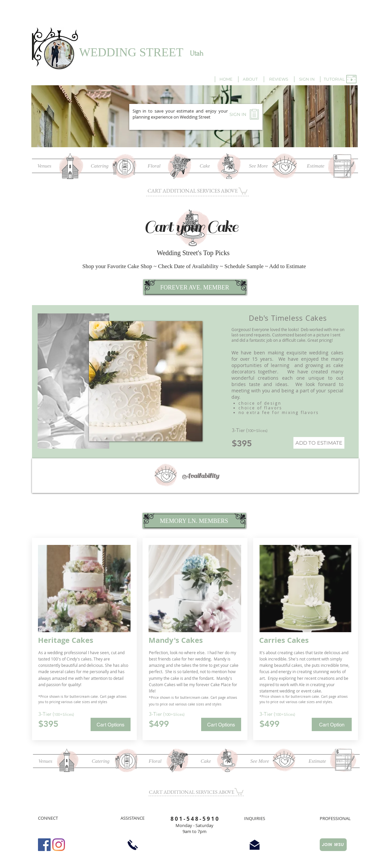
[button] (334, 79)
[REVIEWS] (279, 79)
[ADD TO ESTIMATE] (319, 443)
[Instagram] (59, 845)
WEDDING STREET (131, 52)
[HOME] (226, 79)
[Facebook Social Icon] (44, 845)
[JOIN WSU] (333, 845)
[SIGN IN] (307, 79)
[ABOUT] (250, 79)
